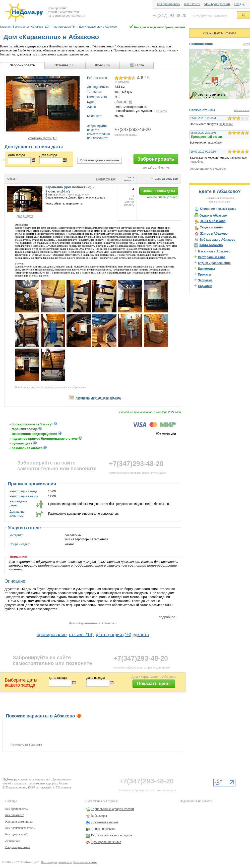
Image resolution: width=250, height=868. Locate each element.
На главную (49, 862)
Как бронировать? (17, 809)
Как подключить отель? (20, 828)
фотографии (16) (114, 635)
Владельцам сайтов (18, 847)
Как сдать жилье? (16, 834)
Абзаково (121, 102)
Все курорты (21, 27)
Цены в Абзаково (212, 221)
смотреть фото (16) (43, 138)
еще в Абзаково (220, 33)
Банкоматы (206, 269)
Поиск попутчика (103, 829)
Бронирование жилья (106, 842)
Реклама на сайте (85, 862)
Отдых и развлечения (214, 263)
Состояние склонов (105, 822)
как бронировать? (126, 135)
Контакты (65, 862)
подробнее (167, 617)
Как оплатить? (14, 815)
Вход (238, 4)
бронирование (52, 635)
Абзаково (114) (41, 27)
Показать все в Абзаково (28, 745)
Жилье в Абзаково (214, 234)
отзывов (122, 82)
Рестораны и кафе (212, 257)
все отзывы (242, 110)
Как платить (192, 4)
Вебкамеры (99, 816)
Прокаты (205, 275)
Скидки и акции (211, 227)
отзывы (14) (81, 635)
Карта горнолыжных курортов (112, 835)
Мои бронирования (217, 4)
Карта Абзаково (211, 245)
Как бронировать (168, 4)
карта (143, 635)
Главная (5, 27)
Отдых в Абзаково (213, 216)
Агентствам (13, 841)
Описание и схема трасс (218, 209)
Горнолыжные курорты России (113, 809)
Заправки (205, 280)
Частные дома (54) (65, 27)
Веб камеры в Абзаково (217, 240)
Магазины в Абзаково (214, 251)
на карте (162, 111)
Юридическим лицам (19, 822)
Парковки (205, 286)
